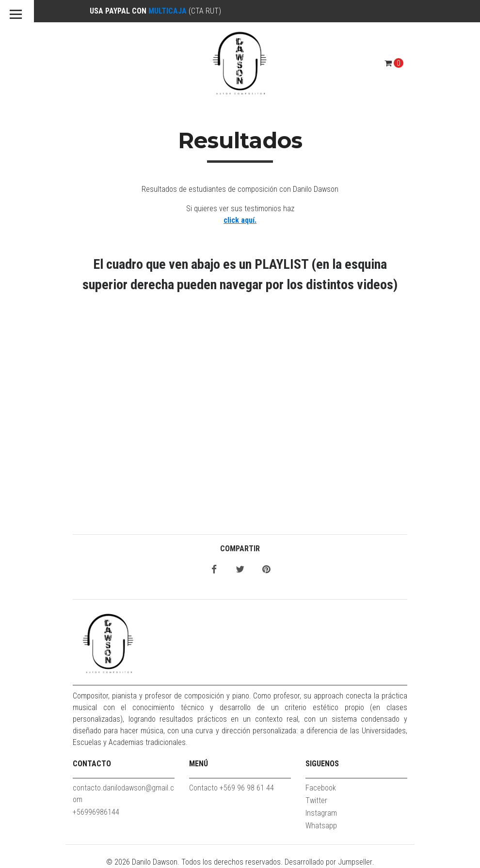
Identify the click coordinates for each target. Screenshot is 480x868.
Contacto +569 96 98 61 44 (232, 788)
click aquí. (240, 220)
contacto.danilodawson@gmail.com (123, 794)
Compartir (240, 549)
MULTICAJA (168, 11)
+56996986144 (96, 812)
